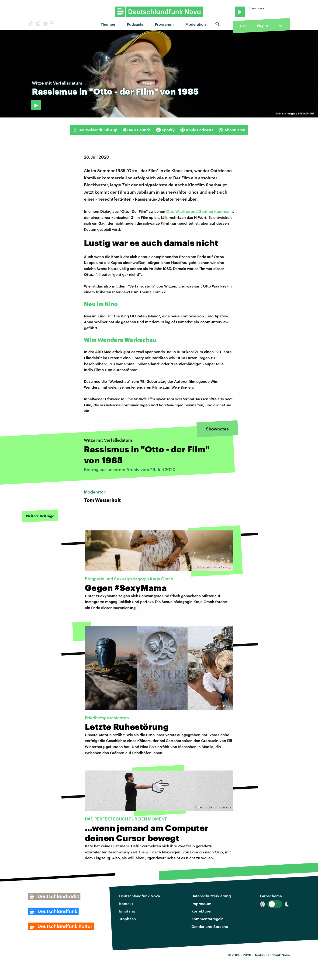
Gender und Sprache (210, 926)
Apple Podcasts (197, 130)
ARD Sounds (137, 130)
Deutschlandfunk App (95, 130)
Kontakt (126, 904)
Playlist (263, 26)
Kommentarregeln (207, 919)
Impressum (201, 904)
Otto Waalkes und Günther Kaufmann (200, 211)
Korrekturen (202, 911)
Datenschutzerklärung (211, 896)
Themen (108, 24)
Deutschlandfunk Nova (140, 896)
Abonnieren (232, 130)
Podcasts (135, 24)
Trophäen (128, 919)
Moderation (196, 24)
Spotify (165, 130)
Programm (164, 24)
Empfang (127, 911)
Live (243, 26)
